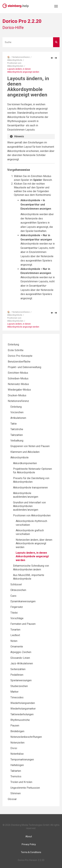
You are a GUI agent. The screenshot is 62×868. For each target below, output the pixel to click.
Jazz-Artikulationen (22, 663)
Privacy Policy (29, 844)
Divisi (14, 748)
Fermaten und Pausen (23, 624)
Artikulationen (18, 418)
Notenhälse (17, 754)
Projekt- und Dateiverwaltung (24, 367)
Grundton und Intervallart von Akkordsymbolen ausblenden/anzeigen (29, 506)
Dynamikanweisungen (23, 601)
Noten (14, 641)
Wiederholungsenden (23, 703)
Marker (14, 692)
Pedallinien (17, 675)
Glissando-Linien (20, 658)
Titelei (14, 613)
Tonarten (15, 630)
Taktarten (16, 771)
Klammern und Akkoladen (25, 452)
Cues (13, 596)
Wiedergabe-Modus (19, 390)
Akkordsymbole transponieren (30, 488)
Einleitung (13, 344)
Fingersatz (17, 607)
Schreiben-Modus (18, 378)
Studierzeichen (19, 686)
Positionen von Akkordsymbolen (32, 515)
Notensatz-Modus (18, 384)
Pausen (15, 726)
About (29, 836)
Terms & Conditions (31, 852)
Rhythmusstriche (20, 720)
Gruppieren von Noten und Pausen (30, 446)
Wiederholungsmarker (23, 709)
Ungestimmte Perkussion (25, 788)
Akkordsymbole (15, 60)
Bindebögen (17, 731)
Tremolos (16, 776)
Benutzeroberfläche (19, 362)
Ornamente (17, 647)
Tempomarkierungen (22, 760)
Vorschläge (17, 618)
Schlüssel (16, 584)
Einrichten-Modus (18, 373)
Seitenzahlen (18, 669)
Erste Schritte (16, 350)
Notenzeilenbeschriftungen (26, 737)
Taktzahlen (17, 435)
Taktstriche (17, 429)
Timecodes (17, 697)
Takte (14, 424)
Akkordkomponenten (25, 463)
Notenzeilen (17, 743)
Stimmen (16, 793)
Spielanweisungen (21, 680)
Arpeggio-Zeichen (21, 652)
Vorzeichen (17, 412)
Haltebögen (17, 765)
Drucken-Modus (17, 395)
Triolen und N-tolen (21, 782)
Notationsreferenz (21, 57)
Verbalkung (17, 441)
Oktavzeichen (18, 590)
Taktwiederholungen (22, 714)
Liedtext (15, 635)
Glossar (12, 799)
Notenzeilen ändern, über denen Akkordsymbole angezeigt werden (34, 543)
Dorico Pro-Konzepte (20, 356)
